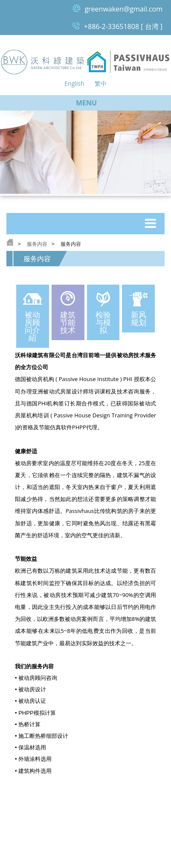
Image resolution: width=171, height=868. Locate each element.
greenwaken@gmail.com (123, 9)
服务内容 (37, 244)
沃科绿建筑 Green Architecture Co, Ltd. (43, 62)
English (74, 83)
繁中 (101, 83)
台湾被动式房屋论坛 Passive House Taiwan (129, 62)
